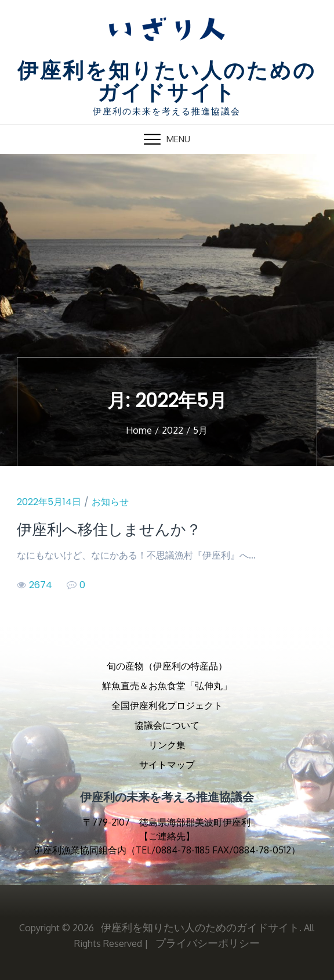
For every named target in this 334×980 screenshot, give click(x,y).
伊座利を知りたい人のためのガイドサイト (167, 83)
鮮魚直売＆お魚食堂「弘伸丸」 (167, 686)
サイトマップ (167, 765)
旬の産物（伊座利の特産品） (167, 666)
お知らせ (110, 502)
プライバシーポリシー (208, 943)
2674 (35, 585)
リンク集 (167, 745)
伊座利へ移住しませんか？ (109, 530)
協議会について (167, 725)
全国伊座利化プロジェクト (167, 705)
